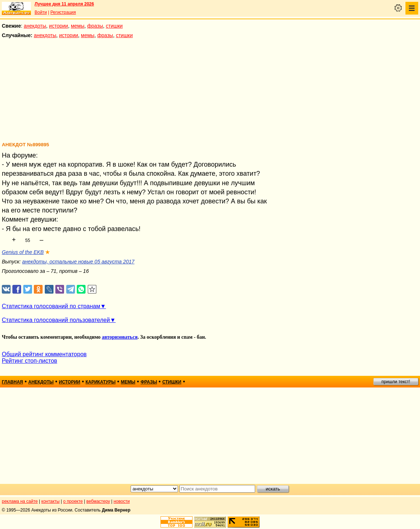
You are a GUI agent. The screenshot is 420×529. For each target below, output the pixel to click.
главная (12, 382)
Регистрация (63, 12)
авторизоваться (120, 337)
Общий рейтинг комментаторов (44, 354)
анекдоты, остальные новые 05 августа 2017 (78, 262)
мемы (78, 26)
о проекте (73, 501)
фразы (95, 26)
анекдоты (35, 26)
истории (59, 26)
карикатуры (101, 382)
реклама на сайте (20, 501)
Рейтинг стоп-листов (29, 361)
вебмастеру (98, 501)
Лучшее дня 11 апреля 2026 (64, 4)
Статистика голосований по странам (51, 306)
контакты (51, 501)
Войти (41, 12)
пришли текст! (396, 382)
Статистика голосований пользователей (56, 320)
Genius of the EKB (23, 252)
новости (122, 501)
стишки (114, 26)
